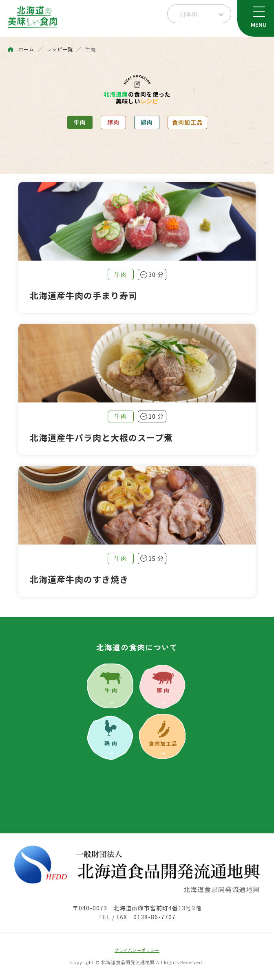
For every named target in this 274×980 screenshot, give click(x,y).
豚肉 (113, 122)
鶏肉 (147, 122)
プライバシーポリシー (137, 950)
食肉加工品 (187, 122)
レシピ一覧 (60, 49)
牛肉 (91, 49)
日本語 (188, 14)
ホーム (26, 49)
